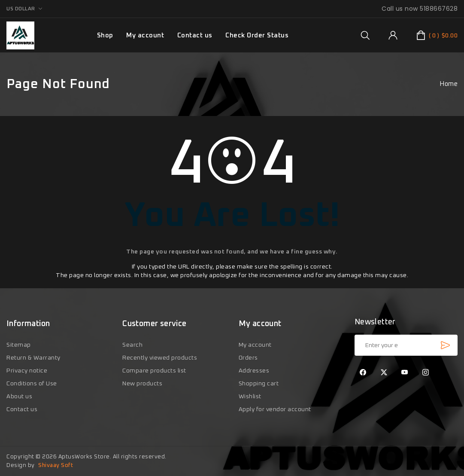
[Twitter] (384, 373)
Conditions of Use (32, 384)
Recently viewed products (160, 358)
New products (142, 384)
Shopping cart (259, 384)
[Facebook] (363, 373)
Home (449, 84)
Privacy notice (27, 371)
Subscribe (445, 345)
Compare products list (154, 371)
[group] (365, 35)
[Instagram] (425, 373)
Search (132, 345)
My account (145, 35)
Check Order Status (257, 35)
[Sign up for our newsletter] (406, 345)
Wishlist (250, 397)
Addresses (254, 371)
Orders (248, 358)
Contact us (195, 35)
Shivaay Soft (56, 465)
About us (19, 397)
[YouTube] (405, 373)
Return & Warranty (33, 358)
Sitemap (19, 345)
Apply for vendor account (275, 409)
